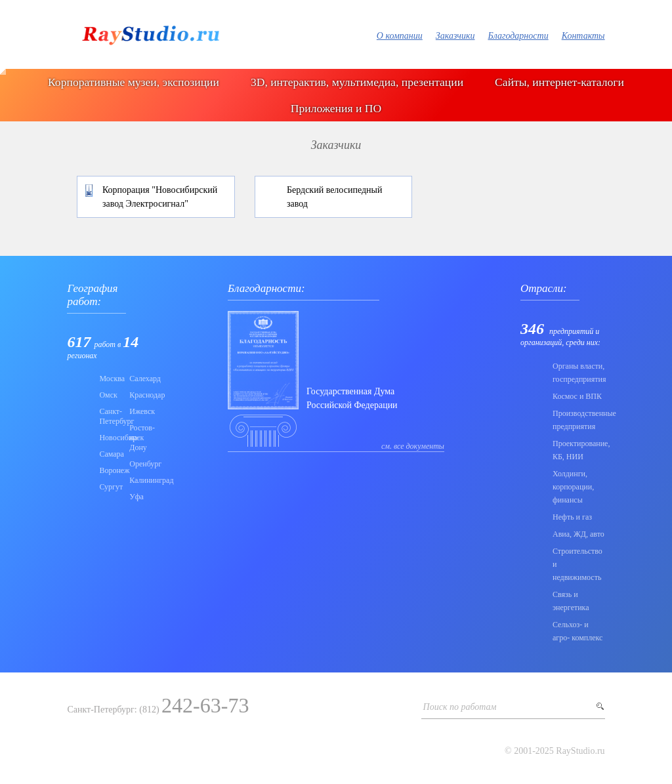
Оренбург (140, 464)
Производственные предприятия (579, 420)
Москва (110, 379)
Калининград (140, 480)
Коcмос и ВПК (577, 396)
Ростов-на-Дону (140, 438)
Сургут (110, 487)
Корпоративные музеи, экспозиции (134, 82)
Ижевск (140, 411)
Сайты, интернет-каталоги (559, 82)
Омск (108, 395)
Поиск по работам (460, 707)
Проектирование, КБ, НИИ (579, 450)
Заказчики (455, 36)
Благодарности (518, 36)
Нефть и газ (572, 517)
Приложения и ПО (336, 108)
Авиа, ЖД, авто (578, 534)
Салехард (140, 379)
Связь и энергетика (571, 601)
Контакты (583, 36)
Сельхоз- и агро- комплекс (577, 631)
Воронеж (110, 470)
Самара (110, 454)
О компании (400, 36)
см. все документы (413, 446)
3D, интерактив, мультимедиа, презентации (357, 82)
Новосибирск (110, 438)
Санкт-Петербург (110, 416)
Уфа (136, 497)
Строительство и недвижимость (577, 564)
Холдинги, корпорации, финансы (573, 487)
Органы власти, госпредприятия (579, 373)
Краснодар (140, 395)
